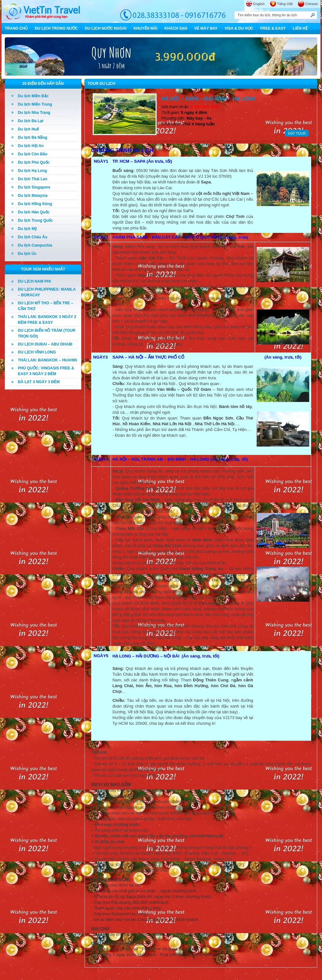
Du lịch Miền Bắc (33, 96)
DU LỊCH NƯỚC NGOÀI (106, 28)
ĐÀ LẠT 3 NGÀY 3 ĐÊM (39, 382)
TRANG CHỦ (16, 28)
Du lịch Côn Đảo (33, 154)
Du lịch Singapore (34, 187)
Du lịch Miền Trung (35, 104)
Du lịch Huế (28, 129)
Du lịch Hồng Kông (35, 204)
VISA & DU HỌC (239, 28)
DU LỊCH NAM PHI (34, 281)
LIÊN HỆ (300, 28)
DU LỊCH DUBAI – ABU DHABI (45, 344)
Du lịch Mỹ (27, 229)
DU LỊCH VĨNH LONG (37, 352)
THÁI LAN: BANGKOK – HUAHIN (47, 360)
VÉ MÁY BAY (206, 28)
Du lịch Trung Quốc (35, 220)
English (259, 4)
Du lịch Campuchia (35, 245)
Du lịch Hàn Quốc (34, 212)
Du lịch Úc (27, 254)
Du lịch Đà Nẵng (33, 137)
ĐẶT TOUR (297, 133)
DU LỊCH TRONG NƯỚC (56, 28)
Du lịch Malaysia (33, 196)
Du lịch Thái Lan (33, 179)
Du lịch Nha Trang (34, 113)
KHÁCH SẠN (176, 28)
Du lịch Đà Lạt (31, 121)
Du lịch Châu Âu (33, 237)
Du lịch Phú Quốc (34, 162)
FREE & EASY (273, 28)
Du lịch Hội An (31, 146)
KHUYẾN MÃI (146, 28)
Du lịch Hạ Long (32, 171)
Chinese (311, 4)
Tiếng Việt (285, 4)
